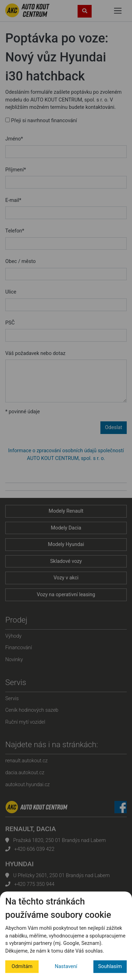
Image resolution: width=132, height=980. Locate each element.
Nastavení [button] (66, 966)
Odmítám (22, 966)
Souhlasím (110, 966)
